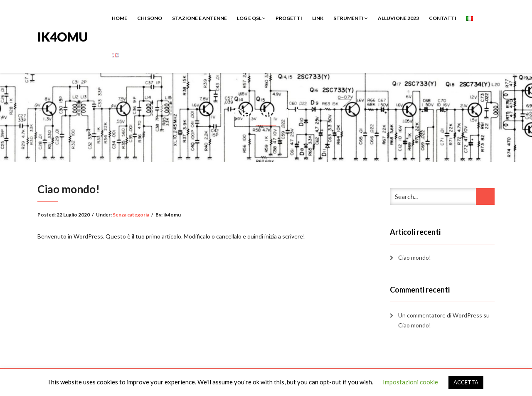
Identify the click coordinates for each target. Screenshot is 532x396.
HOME (119, 18)
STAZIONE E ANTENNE (199, 18)
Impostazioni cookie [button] (410, 382)
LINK (318, 18)
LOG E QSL (251, 18)
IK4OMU (63, 36)
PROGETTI (289, 18)
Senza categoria (131, 215)
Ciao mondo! (415, 257)
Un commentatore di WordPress (440, 315)
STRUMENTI (351, 18)
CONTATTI (443, 18)
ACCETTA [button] (466, 382)
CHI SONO (150, 18)
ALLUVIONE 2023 (398, 18)
